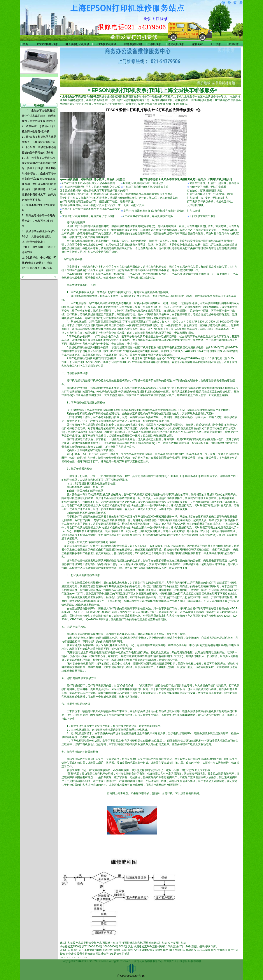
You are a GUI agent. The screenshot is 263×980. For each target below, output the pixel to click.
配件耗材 (198, 44)
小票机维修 (154, 44)
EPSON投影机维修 (105, 44)
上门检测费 (33, 158)
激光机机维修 (176, 44)
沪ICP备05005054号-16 (131, 976)
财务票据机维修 (133, 44)
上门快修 (216, 44)
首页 (25, 44)
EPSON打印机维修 (47, 44)
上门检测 (35, 189)
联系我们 (234, 44)
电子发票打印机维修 (77, 44)
